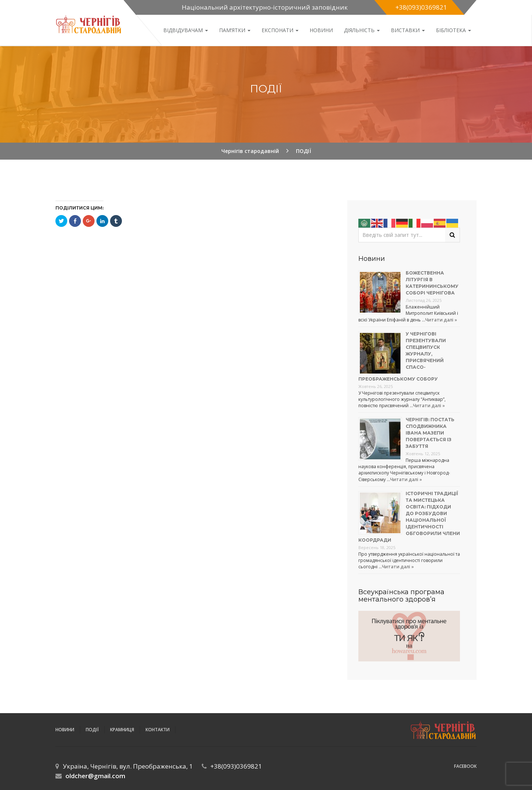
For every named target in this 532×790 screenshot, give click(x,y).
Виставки (408, 30)
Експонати (280, 30)
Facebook (465, 766)
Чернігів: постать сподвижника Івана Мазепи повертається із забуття (430, 433)
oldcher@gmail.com (95, 776)
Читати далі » (441, 320)
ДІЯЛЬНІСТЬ (362, 30)
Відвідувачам (186, 30)
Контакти (158, 730)
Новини (321, 30)
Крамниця (122, 730)
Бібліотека (453, 30)
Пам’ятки (235, 30)
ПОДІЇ (92, 730)
